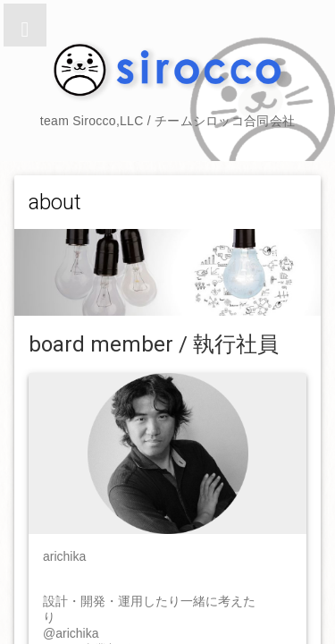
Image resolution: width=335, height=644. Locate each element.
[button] (25, 25)
